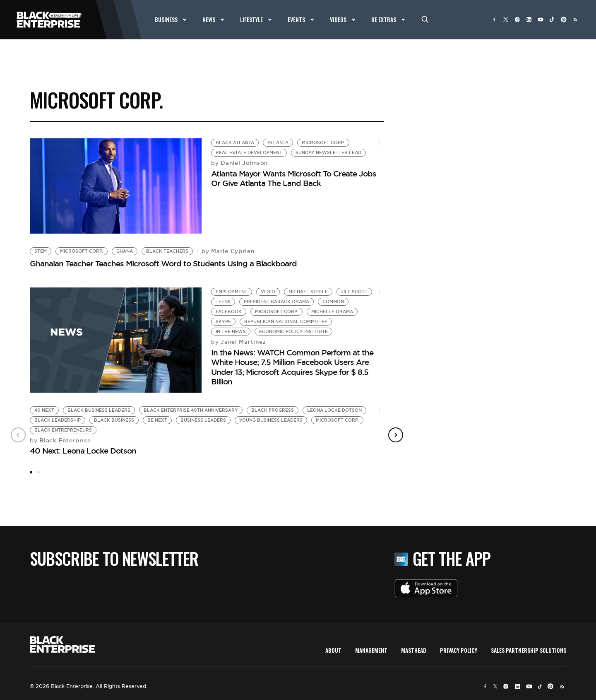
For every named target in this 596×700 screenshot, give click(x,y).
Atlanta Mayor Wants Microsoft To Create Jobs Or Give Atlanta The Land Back (294, 178)
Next (396, 435)
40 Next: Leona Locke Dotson (83, 451)
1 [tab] (31, 472)
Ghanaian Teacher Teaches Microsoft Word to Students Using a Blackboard (163, 263)
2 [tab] (38, 472)
